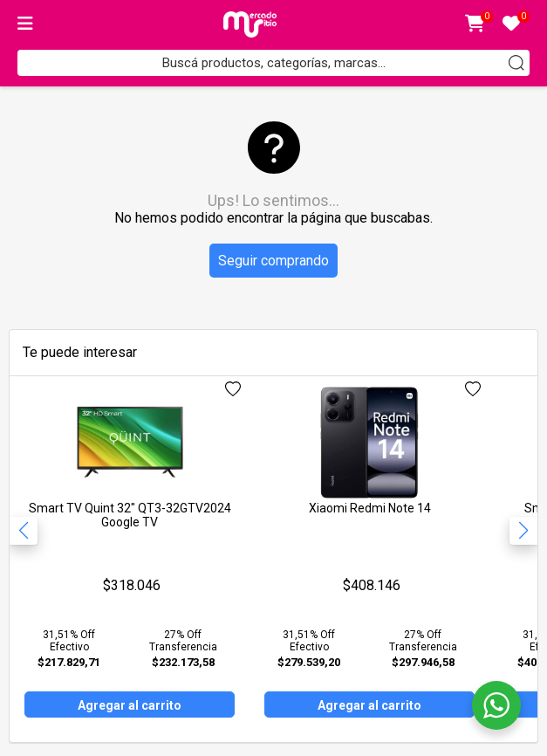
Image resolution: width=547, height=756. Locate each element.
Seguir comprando (273, 261)
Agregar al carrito (130, 705)
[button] (523, 531)
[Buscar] (516, 63)
